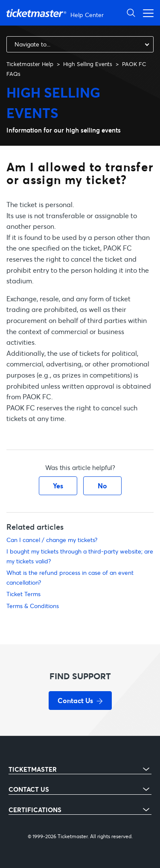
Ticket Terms (23, 594)
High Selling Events (88, 64)
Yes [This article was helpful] (58, 486)
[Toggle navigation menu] (146, 13)
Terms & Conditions (33, 606)
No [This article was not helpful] (102, 486)
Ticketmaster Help (30, 64)
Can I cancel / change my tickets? (52, 540)
